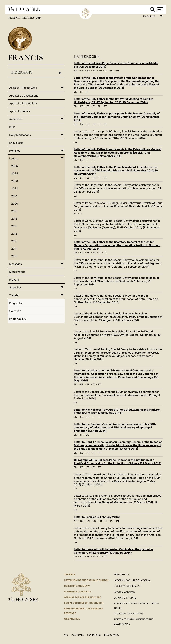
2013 (14, 256)
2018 (14, 219)
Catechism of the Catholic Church (86, 580)
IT (106, 70)
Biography (36, 73)
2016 (14, 234)
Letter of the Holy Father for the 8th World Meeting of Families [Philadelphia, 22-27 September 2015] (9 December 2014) (114, 101)
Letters (29, 18)
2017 (14, 226)
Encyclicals (16, 143)
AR (76, 70)
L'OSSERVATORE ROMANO (127, 586)
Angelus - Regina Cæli (23, 88)
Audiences (16, 119)
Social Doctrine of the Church (84, 603)
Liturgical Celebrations (128, 614)
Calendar (15, 311)
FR (100, 70)
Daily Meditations (20, 135)
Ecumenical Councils (78, 592)
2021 (14, 196)
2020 (15, 204)
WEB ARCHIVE (72, 619)
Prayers (14, 280)
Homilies (15, 151)
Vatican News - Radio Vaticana (132, 580)
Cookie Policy (94, 635)
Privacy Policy (112, 635)
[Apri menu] (160, 9)
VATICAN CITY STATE (125, 598)
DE (82, 70)
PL (112, 70)
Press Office (121, 574)
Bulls (12, 127)
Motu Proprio (17, 272)
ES (94, 70)
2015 (14, 241)
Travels (14, 295)
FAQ (66, 635)
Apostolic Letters (20, 111)
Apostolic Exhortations (23, 103)
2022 (15, 188)
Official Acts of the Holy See (82, 597)
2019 (14, 211)
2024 (15, 173)
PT (118, 70)
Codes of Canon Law (77, 586)
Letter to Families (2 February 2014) (97, 517)
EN (88, 70)
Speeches (15, 287)
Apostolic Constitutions (24, 96)
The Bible (70, 574)
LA (75, 142)
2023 (15, 181)
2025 (14, 166)
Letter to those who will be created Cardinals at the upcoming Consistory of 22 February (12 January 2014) (113, 551)
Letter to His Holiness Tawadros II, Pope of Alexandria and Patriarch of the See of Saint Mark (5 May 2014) (117, 411)
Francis (15, 18)
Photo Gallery (18, 319)
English (150, 17)
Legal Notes (77, 635)
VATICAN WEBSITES (124, 592)
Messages (15, 264)
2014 (14, 249)
